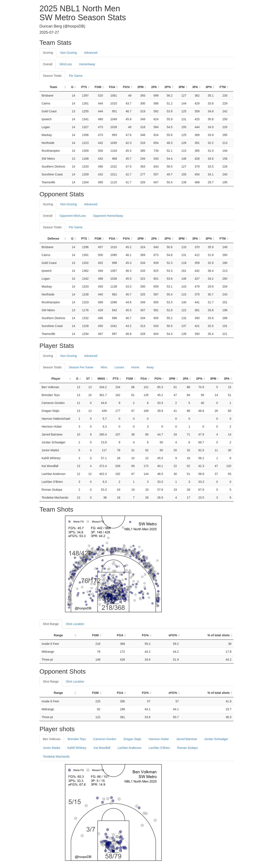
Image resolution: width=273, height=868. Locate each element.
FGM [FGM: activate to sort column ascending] (98, 87)
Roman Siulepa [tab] (187, 748)
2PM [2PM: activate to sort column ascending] (140, 87)
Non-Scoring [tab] (68, 53)
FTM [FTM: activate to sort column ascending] (223, 87)
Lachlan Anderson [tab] (129, 748)
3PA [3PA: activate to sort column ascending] (195, 87)
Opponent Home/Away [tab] (108, 216)
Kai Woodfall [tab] (102, 748)
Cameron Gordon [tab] (105, 739)
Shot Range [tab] (51, 624)
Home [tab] (135, 367)
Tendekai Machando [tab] (56, 757)
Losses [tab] (119, 367)
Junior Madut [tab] (52, 748)
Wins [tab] (104, 367)
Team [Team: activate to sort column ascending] (53, 87)
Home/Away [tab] (87, 64)
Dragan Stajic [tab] (132, 739)
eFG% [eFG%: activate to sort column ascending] (173, 635)
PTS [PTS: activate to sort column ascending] (84, 87)
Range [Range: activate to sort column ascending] (58, 635)
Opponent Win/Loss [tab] (73, 216)
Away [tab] (150, 367)
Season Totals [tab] (52, 76)
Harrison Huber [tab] (159, 739)
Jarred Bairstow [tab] (187, 739)
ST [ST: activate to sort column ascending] (88, 379)
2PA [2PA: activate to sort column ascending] (154, 87)
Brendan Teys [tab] (77, 739)
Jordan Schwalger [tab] (216, 739)
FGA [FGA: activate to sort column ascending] (112, 87)
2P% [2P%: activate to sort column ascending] (168, 87)
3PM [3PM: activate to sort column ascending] (182, 87)
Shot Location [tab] (75, 624)
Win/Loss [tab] (66, 64)
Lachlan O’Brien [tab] (159, 748)
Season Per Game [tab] (81, 367)
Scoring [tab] (48, 53)
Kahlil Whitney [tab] (77, 748)
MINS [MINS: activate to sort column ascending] (101, 379)
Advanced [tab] (91, 53)
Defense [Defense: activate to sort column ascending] (53, 239)
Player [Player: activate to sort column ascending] (56, 379)
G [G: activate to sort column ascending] (72, 87)
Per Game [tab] (76, 76)
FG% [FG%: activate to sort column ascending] (126, 87)
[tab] (105, 51)
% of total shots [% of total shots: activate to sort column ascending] (219, 635)
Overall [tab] (48, 64)
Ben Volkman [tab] (52, 739)
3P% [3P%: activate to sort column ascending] (209, 87)
